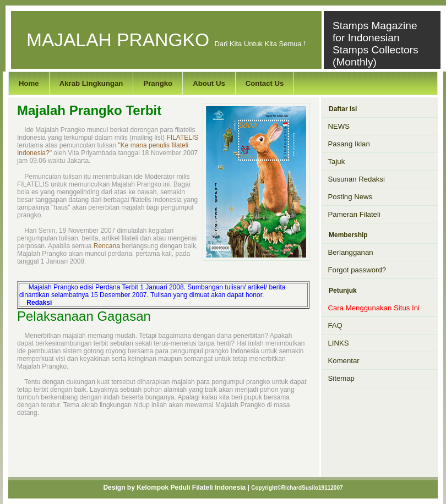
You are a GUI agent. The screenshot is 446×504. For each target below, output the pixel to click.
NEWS (339, 126)
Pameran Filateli (354, 214)
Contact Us (265, 83)
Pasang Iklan (349, 144)
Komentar (344, 361)
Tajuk (337, 161)
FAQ (335, 325)
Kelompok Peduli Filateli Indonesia (191, 487)
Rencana (107, 246)
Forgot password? (357, 270)
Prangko (158, 83)
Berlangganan (351, 252)
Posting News (350, 197)
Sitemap (341, 378)
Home (29, 83)
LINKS (339, 343)
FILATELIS (182, 138)
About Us (209, 83)
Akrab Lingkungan (91, 83)
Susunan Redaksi (357, 179)
